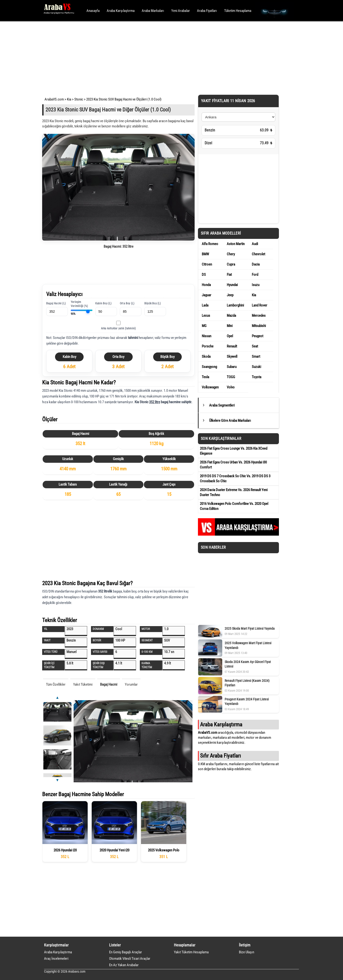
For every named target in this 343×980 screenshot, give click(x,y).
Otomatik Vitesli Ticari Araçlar (130, 959)
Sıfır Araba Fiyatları (220, 756)
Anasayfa (93, 11)
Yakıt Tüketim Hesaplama (191, 952)
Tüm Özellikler (56, 684)
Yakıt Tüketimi (83, 684)
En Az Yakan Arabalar (124, 965)
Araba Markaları (153, 11)
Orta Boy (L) (127, 303)
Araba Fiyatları (207, 11)
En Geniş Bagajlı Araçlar (126, 952)
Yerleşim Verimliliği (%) (79, 304)
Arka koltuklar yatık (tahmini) (119, 328)
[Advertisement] (165, 57)
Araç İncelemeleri (56, 959)
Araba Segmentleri (222, 405)
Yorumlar (131, 684)
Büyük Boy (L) (153, 303)
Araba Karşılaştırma (121, 11)
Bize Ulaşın (247, 952)
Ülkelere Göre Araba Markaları (230, 421)
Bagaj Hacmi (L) (56, 303)
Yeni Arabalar (181, 11)
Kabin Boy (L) (103, 303)
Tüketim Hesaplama (238, 11)
